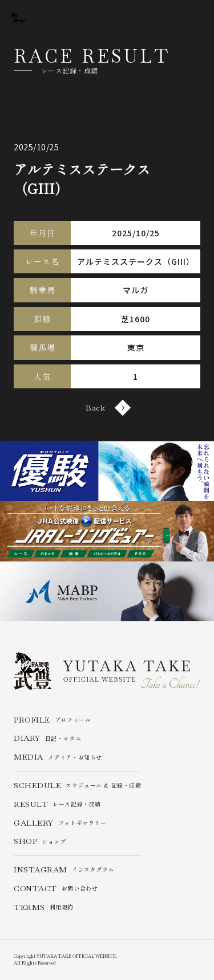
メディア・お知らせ (58, 757)
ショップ (40, 841)
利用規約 (44, 907)
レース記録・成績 (57, 804)
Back (107, 408)
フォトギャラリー (60, 823)
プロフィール (52, 720)
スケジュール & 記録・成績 (77, 786)
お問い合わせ (56, 889)
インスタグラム (64, 870)
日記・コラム (47, 738)
